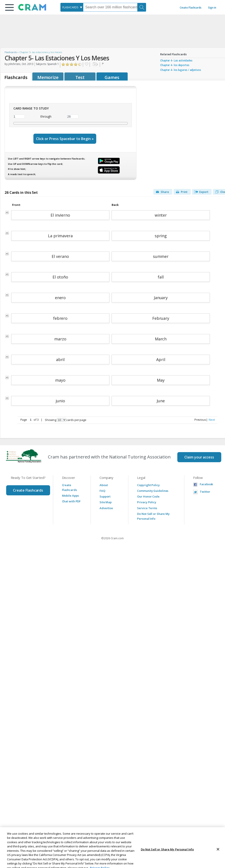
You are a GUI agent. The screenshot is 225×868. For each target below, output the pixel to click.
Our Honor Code (148, 496)
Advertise (106, 508)
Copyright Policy (148, 485)
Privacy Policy (147, 502)
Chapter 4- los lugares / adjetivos (181, 70)
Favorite (86, 65)
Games (112, 77)
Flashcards (11, 52)
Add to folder (95, 65)
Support (105, 496)
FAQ (102, 491)
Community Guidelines (153, 491)
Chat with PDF (71, 501)
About (104, 485)
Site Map (106, 502)
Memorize (48, 77)
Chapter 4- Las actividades (176, 60)
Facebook (206, 484)
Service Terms (147, 508)
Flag (103, 65)
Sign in (212, 8)
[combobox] (72, 7)
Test (80, 77)
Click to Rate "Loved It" (80, 64)
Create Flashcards (191, 8)
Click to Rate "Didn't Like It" (68, 64)
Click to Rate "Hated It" (63, 64)
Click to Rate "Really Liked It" (76, 64)
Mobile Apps (70, 496)
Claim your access (199, 457)
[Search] (142, 7)
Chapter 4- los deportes (175, 65)
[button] (9, 7)
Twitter (205, 492)
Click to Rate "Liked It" (72, 64)
